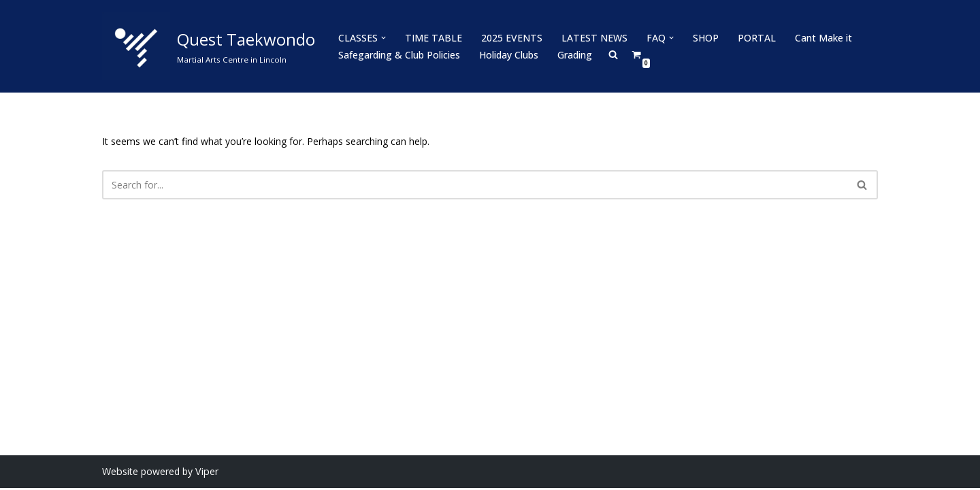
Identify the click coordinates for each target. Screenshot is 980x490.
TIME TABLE (433, 38)
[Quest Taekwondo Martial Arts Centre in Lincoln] (209, 46)
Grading (575, 55)
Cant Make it (819, 38)
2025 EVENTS (510, 38)
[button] (383, 38)
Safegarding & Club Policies (399, 55)
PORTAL (753, 38)
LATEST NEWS (592, 38)
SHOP (702, 38)
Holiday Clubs (509, 55)
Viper (206, 473)
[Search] (475, 185)
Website (120, 473)
